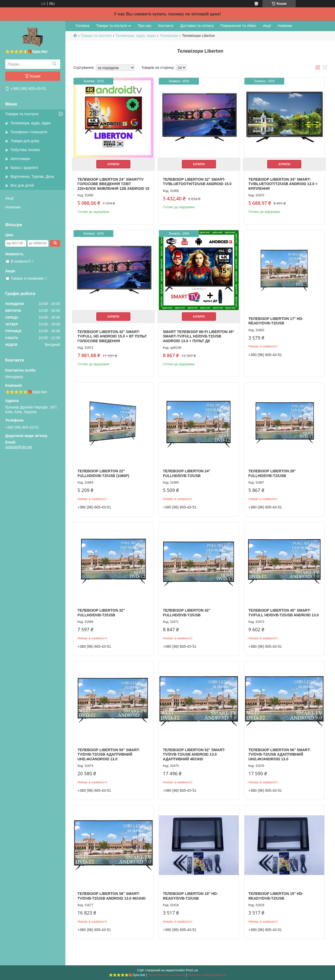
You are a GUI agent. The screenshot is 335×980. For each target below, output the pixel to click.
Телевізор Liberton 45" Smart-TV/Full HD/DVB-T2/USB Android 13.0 (284, 613)
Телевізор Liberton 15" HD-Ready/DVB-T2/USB (276, 896)
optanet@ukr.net (19, 447)
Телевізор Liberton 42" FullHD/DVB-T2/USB (186, 613)
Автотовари (20, 159)
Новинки (13, 207)
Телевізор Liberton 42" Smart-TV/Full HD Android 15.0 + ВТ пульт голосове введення (112, 336)
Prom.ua (192, 970)
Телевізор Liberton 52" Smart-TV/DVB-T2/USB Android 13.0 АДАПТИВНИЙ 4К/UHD (194, 754)
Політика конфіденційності (207, 975)
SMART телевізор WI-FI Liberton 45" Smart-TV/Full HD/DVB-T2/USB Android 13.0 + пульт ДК (199, 336)
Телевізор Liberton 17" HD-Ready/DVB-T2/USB (276, 321)
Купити (113, 164)
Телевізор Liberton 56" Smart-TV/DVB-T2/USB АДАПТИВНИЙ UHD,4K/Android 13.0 (280, 754)
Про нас (144, 26)
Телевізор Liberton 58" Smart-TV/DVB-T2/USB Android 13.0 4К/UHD (111, 896)
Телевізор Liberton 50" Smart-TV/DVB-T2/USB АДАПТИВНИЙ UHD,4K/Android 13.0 (109, 754)
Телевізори (169, 36)
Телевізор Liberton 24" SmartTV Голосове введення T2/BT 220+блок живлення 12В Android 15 (113, 184)
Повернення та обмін (238, 26)
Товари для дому (25, 141)
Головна (82, 26)
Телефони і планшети (29, 132)
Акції (10, 198)
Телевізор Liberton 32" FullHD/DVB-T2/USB (101, 613)
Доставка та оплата (197, 26)
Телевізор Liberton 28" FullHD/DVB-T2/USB (272, 473)
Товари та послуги (22, 114)
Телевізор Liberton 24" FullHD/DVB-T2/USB (186, 473)
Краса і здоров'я (24, 168)
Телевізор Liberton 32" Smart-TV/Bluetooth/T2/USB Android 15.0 (197, 182)
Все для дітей (22, 185)
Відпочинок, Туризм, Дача (32, 176)
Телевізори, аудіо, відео (31, 123)
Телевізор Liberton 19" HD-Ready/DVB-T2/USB (190, 896)
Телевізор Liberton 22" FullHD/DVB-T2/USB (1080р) (103, 473)
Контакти (166, 26)
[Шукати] (54, 64)
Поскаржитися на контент (166, 975)
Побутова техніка (25, 150)
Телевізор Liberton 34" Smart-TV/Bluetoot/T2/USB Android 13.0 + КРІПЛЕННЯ (283, 184)
